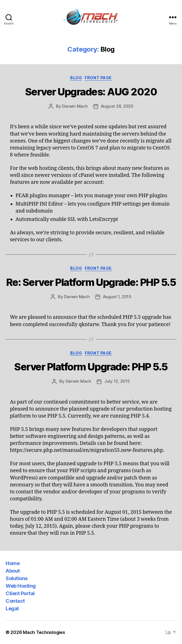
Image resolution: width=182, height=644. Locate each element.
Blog (76, 78)
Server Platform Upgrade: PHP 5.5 (91, 367)
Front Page (98, 78)
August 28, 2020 (117, 106)
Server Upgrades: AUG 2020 (91, 92)
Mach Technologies (44, 632)
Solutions (17, 578)
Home (13, 563)
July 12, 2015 (117, 381)
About (13, 571)
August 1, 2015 (117, 297)
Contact (15, 601)
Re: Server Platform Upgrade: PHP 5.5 (91, 282)
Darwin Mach (75, 106)
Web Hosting (21, 586)
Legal (12, 608)
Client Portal (20, 593)
